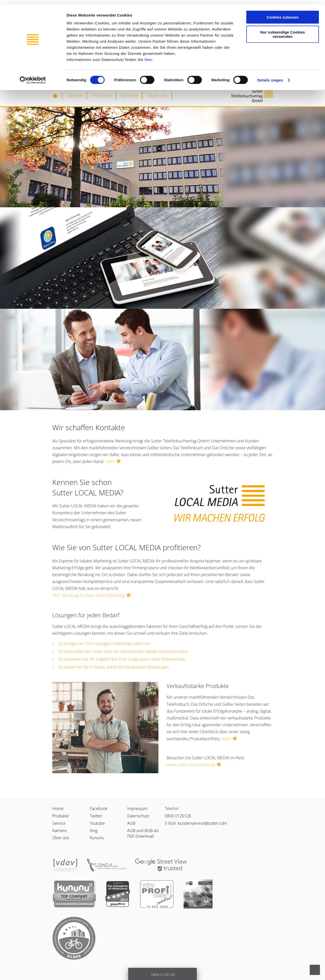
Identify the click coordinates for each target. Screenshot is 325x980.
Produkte (102, 95)
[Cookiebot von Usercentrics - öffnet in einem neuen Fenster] (33, 76)
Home (58, 809)
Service (75, 95)
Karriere (129, 95)
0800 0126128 (178, 816)
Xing (94, 831)
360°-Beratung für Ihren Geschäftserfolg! (89, 595)
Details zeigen (270, 75)
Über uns (157, 95)
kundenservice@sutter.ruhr (202, 823)
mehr (110, 461)
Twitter (96, 816)
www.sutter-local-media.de (191, 765)
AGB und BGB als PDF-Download (143, 833)
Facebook (99, 809)
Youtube (97, 823)
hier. (149, 55)
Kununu (97, 838)
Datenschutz (138, 816)
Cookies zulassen (283, 13)
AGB (131, 823)
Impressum (137, 809)
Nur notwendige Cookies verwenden (283, 30)
